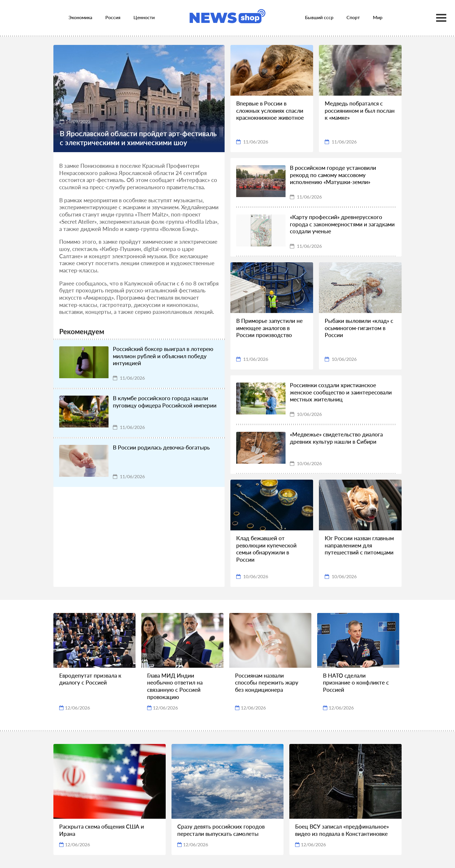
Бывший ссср (319, 17)
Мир (378, 17)
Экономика (80, 17)
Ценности (144, 17)
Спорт (353, 17)
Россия (113, 17)
